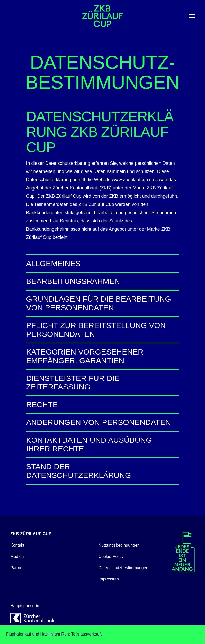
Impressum (109, 579)
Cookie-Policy (111, 556)
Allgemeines (102, 263)
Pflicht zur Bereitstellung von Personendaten (102, 330)
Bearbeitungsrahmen (102, 281)
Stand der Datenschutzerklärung (102, 471)
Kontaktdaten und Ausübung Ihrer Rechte (102, 444)
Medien (17, 556)
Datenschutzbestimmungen (123, 568)
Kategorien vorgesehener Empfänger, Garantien (102, 356)
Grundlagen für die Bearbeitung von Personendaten (102, 303)
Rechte (102, 405)
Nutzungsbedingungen (119, 545)
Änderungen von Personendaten (102, 422)
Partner (17, 568)
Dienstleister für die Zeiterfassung (102, 383)
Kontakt (17, 545)
